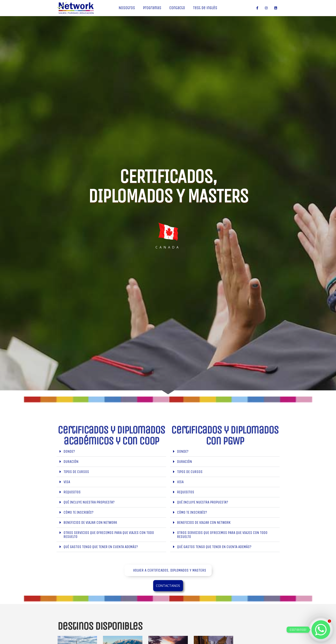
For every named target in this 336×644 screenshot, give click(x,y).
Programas (152, 8)
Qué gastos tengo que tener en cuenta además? (101, 547)
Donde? (69, 451)
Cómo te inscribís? (78, 512)
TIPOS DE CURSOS (76, 472)
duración (71, 462)
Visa (67, 482)
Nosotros (127, 8)
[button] (111, 452)
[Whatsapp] (321, 630)
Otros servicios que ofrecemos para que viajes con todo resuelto (109, 535)
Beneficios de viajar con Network (90, 522)
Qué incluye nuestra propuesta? (89, 502)
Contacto (177, 8)
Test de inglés (205, 8)
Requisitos (72, 492)
